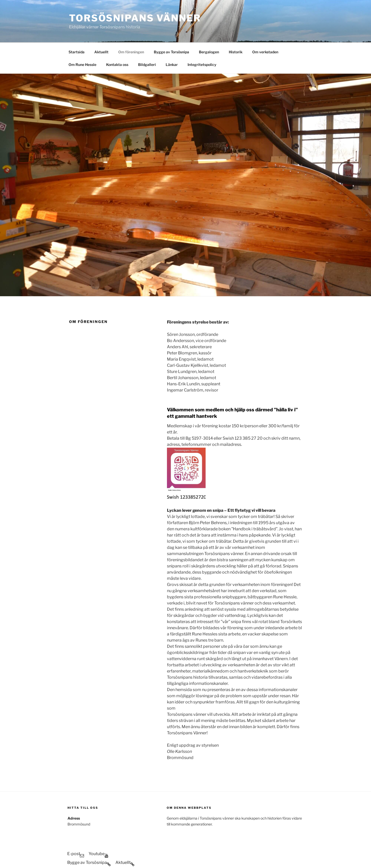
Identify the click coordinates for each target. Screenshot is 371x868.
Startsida (77, 21)
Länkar (172, 33)
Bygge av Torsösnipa (171, 21)
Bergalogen (209, 21)
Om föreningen (131, 21)
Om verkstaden (265, 21)
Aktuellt (101, 21)
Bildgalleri (147, 33)
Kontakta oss (117, 33)
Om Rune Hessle (82, 33)
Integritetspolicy (202, 33)
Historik (236, 21)
